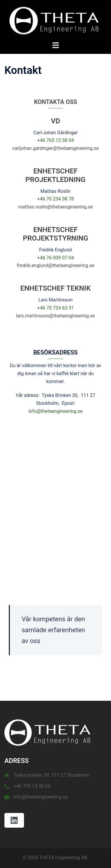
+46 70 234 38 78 (56, 199)
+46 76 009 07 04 (56, 258)
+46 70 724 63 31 (56, 308)
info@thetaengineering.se (55, 411)
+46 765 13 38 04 (56, 140)
